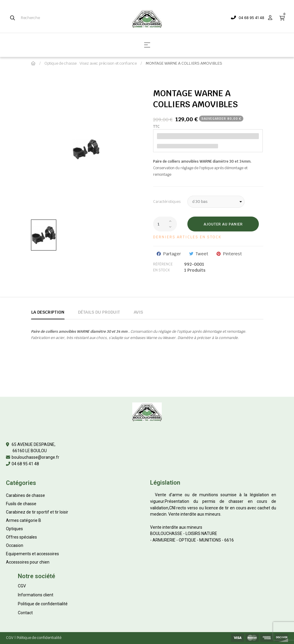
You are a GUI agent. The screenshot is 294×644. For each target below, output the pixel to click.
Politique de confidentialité (43, 604)
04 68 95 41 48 (251, 18)
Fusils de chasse (21, 504)
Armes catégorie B (24, 520)
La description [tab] (48, 312)
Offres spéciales (21, 537)
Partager (172, 254)
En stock (161, 270)
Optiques (14, 529)
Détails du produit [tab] (99, 312)
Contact (25, 613)
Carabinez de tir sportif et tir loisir (37, 512)
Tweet (202, 254)
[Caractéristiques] (216, 202)
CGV (22, 586)
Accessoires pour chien (28, 562)
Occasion (15, 545)
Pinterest (232, 254)
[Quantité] (165, 224)
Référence (163, 264)
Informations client (36, 595)
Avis (138, 312)
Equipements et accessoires (32, 554)
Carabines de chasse (25, 495)
